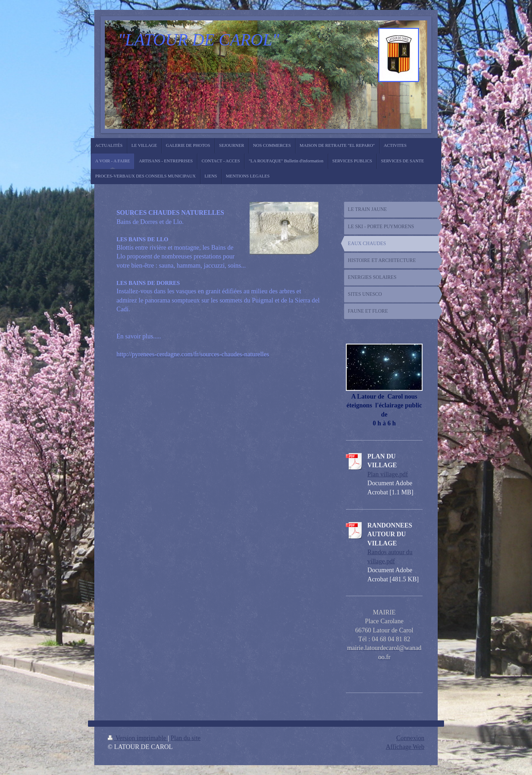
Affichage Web (405, 747)
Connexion (410, 738)
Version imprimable (138, 738)
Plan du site (186, 738)
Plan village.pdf (388, 474)
